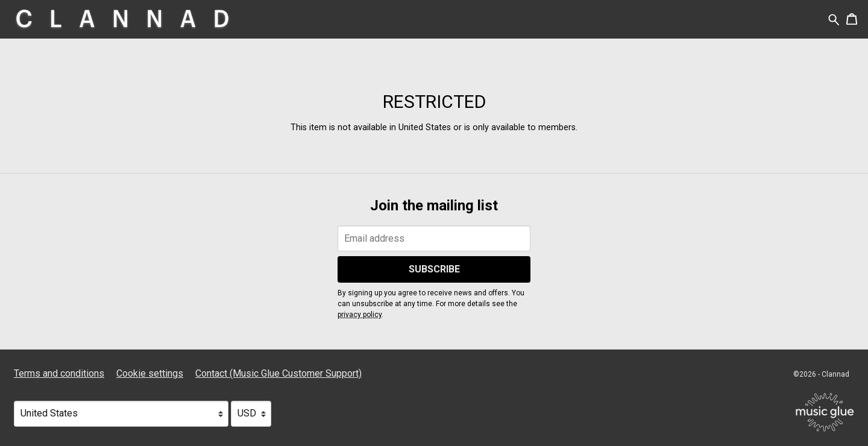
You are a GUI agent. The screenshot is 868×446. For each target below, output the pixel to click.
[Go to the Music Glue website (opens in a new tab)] (825, 412)
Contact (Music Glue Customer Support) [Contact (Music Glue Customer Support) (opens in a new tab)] (278, 373)
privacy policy (360, 315)
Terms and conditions (59, 373)
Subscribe (434, 269)
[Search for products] (834, 19)
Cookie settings (150, 373)
